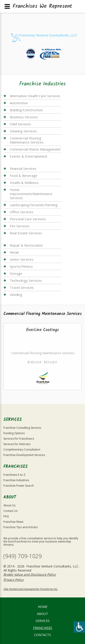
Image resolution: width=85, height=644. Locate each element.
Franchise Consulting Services (22, 428)
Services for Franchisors (19, 439)
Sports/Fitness (21, 266)
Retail (14, 252)
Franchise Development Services (24, 455)
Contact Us (10, 511)
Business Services (24, 117)
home (43, 607)
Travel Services (22, 287)
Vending (16, 295)
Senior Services (22, 259)
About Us (9, 505)
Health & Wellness (24, 183)
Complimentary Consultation (22, 450)
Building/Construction (26, 110)
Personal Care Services (28, 219)
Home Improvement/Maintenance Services (31, 194)
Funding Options (14, 433)
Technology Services (26, 280)
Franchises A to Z (14, 475)
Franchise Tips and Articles (21, 527)
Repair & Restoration (26, 245)
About (42, 614)
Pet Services (20, 226)
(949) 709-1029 (23, 556)
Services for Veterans (17, 444)
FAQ (6, 516)
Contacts (42, 635)
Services (43, 621)
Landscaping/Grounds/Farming (34, 205)
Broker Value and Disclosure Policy (30, 574)
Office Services (22, 212)
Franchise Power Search (19, 486)
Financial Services (23, 169)
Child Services (20, 124)
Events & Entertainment (29, 156)
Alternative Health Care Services (35, 96)
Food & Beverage (24, 176)
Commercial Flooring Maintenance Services (27, 140)
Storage (16, 273)
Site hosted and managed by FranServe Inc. (31, 589)
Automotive (19, 103)
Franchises (43, 628)
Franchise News (13, 522)
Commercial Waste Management (35, 149)
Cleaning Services (23, 131)
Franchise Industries (16, 480)
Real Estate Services (26, 233)
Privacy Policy (13, 580)
